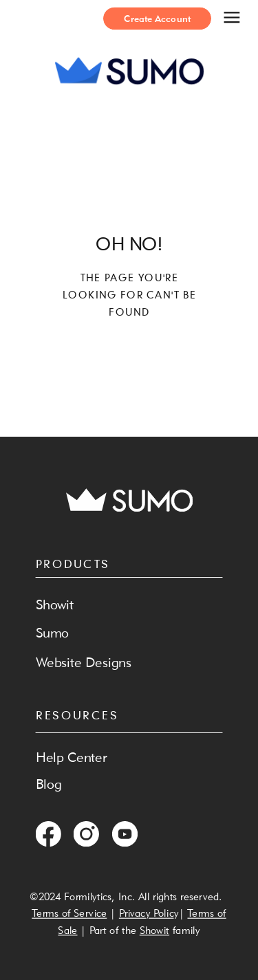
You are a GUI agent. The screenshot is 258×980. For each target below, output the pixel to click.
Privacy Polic (147, 913)
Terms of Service (69, 913)
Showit (154, 929)
